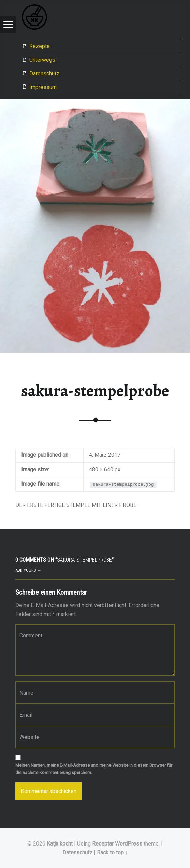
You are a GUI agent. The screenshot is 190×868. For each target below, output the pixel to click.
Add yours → (28, 570)
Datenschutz (44, 73)
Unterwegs (42, 60)
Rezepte (40, 46)
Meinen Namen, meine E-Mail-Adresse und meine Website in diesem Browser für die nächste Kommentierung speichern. (94, 769)
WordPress (129, 844)
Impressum (43, 87)
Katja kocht (60, 844)
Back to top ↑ (112, 852)
